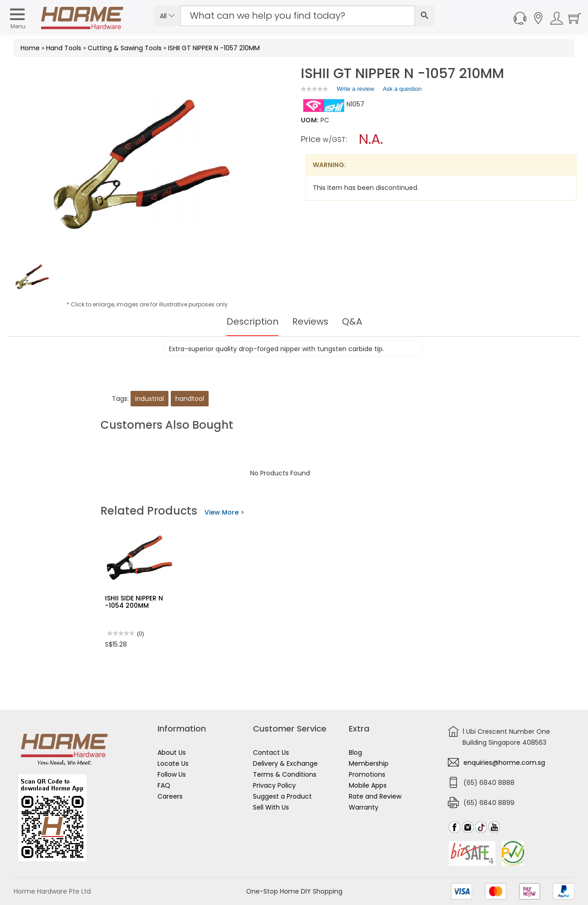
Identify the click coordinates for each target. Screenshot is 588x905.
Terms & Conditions (285, 774)
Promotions (367, 774)
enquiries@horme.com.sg (504, 763)
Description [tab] (252, 321)
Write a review (356, 90)
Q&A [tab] (352, 321)
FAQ (164, 785)
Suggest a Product (282, 796)
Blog (355, 752)
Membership (369, 763)
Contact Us (271, 752)
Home (30, 48)
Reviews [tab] (310, 321)
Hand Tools (64, 48)
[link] (315, 89)
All (167, 16)
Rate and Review (375, 796)
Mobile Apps (368, 785)
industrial (150, 399)
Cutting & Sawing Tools (125, 48)
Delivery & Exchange (285, 763)
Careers (170, 796)
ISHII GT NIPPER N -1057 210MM (214, 48)
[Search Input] (298, 16)
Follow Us (172, 774)
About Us (172, 752)
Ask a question (402, 89)
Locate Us (173, 763)
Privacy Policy (274, 785)
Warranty (364, 807)
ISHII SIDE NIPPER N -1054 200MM (134, 602)
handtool (190, 399)
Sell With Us (271, 807)
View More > (224, 512)
